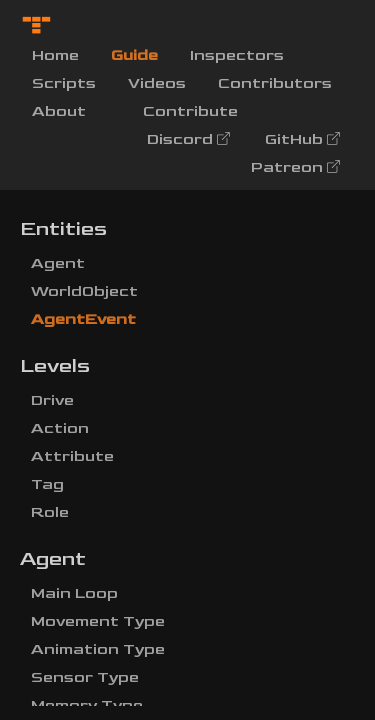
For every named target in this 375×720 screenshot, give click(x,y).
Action (60, 428)
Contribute (190, 111)
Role (50, 512)
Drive (52, 400)
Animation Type (98, 649)
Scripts (64, 83)
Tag (47, 484)
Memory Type (87, 705)
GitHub (304, 139)
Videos (157, 83)
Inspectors (237, 55)
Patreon (297, 167)
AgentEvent (83, 319)
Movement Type (98, 621)
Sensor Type (85, 677)
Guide (134, 55)
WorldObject (84, 291)
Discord (190, 139)
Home (63, 54)
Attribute (72, 456)
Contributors (275, 83)
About (59, 111)
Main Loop (74, 593)
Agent (58, 263)
